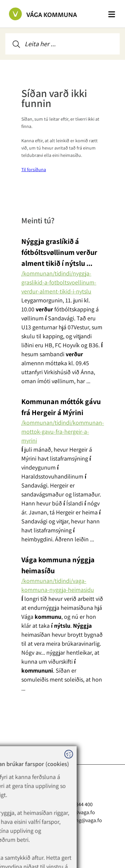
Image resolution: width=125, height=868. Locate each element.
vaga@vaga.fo (79, 812)
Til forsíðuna (34, 169)
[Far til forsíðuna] (36, 14)
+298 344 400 (83, 804)
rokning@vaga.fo (83, 820)
